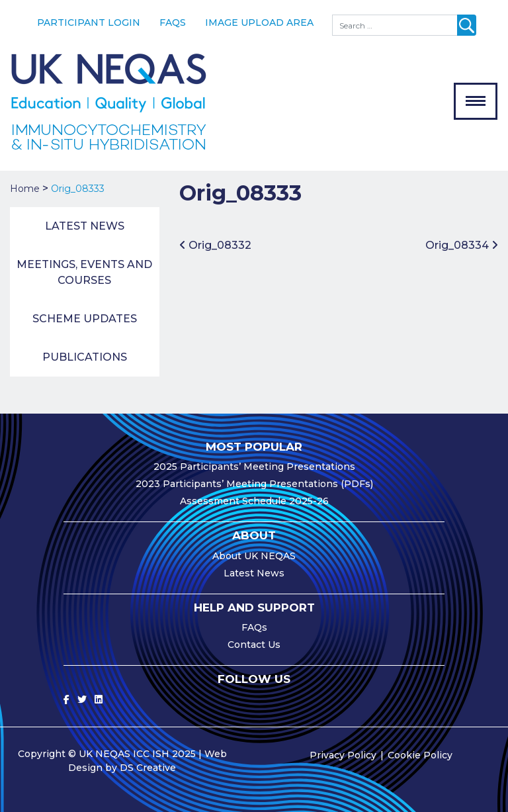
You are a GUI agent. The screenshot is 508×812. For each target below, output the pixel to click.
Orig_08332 (215, 245)
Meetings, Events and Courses (84, 272)
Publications (85, 357)
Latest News (85, 226)
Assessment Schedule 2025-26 (254, 501)
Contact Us (254, 645)
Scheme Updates (85, 319)
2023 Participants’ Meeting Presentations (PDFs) (254, 484)
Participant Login (89, 23)
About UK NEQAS (254, 556)
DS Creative (148, 768)
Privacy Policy (343, 755)
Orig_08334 (462, 245)
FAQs (173, 23)
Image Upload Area (259, 23)
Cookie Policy (420, 755)
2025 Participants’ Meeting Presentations (254, 467)
